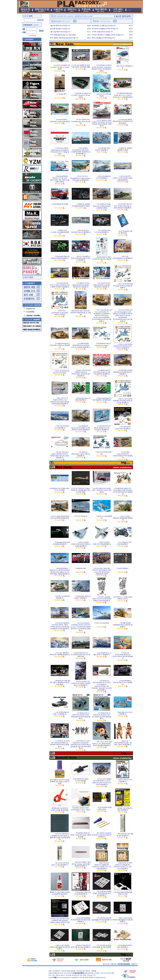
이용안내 (134, 964)
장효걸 (94, 971)
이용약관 (113, 964)
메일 (55, 977)
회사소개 (106, 964)
